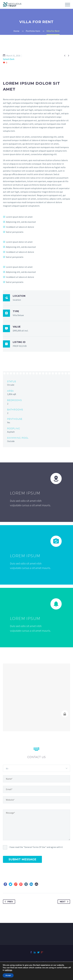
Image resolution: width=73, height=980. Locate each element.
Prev (8, 902)
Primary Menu (68, 5)
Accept (8, 975)
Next (65, 902)
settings (8, 970)
